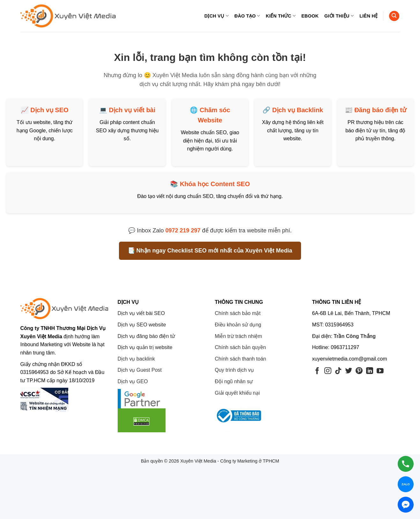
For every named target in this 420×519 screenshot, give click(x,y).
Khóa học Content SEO (215, 184)
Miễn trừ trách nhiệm (239, 336)
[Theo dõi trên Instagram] (328, 371)
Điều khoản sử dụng (238, 325)
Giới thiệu (339, 16)
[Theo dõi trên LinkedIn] (370, 371)
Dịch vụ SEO (49, 110)
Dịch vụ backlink (136, 359)
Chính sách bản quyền (240, 347)
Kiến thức (280, 16)
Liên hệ (368, 16)
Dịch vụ (217, 16)
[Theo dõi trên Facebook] (317, 371)
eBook (310, 16)
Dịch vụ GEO (133, 381)
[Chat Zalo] (406, 484)
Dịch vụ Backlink (298, 110)
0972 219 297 (183, 230)
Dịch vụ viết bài (132, 110)
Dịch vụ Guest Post (140, 370)
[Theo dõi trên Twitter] (349, 371)
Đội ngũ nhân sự (234, 381)
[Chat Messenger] (406, 505)
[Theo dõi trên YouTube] (380, 371)
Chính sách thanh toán (241, 359)
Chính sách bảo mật (238, 313)
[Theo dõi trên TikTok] (338, 371)
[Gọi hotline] (406, 464)
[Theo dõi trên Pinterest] (359, 371)
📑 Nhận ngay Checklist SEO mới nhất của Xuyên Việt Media (210, 251)
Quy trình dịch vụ (235, 370)
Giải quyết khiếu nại (237, 393)
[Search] (394, 16)
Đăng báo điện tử (380, 110)
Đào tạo (247, 16)
